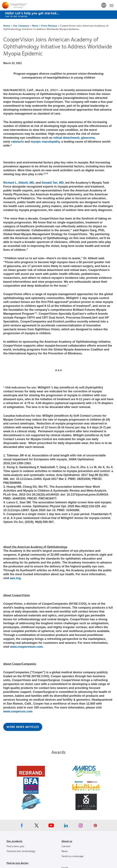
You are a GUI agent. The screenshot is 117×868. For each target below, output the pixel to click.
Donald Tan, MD (53, 183)
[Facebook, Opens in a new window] (22, 826)
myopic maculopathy (45, 142)
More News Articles (23, 727)
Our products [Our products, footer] (14, 841)
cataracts (17, 142)
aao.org (15, 578)
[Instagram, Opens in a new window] (81, 826)
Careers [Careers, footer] (66, 846)
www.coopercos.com (18, 711)
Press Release (49, 26)
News (35, 26)
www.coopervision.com (26, 647)
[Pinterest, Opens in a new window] (95, 826)
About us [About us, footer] (67, 841)
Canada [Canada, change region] (104, 5)
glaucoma (88, 138)
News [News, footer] (65, 851)
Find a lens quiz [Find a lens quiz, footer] (15, 846)
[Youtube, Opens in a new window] (51, 826)
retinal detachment (66, 138)
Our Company (21, 26)
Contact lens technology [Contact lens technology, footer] (21, 851)
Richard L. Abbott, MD (19, 183)
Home (7, 26)
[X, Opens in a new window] (37, 826)
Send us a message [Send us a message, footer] (73, 856)
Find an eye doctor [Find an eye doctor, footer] (18, 863)
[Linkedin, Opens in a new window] (66, 826)
